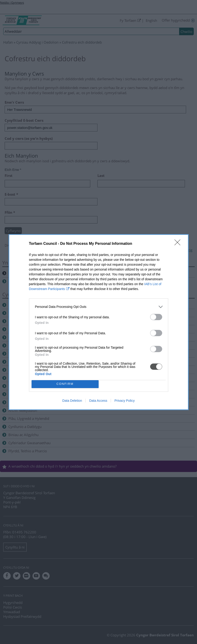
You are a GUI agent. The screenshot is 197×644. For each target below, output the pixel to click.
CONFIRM (65, 384)
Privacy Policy (124, 401)
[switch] (156, 317)
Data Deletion (72, 401)
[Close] (179, 244)
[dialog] (99, 322)
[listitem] (99, 307)
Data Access (98, 401)
